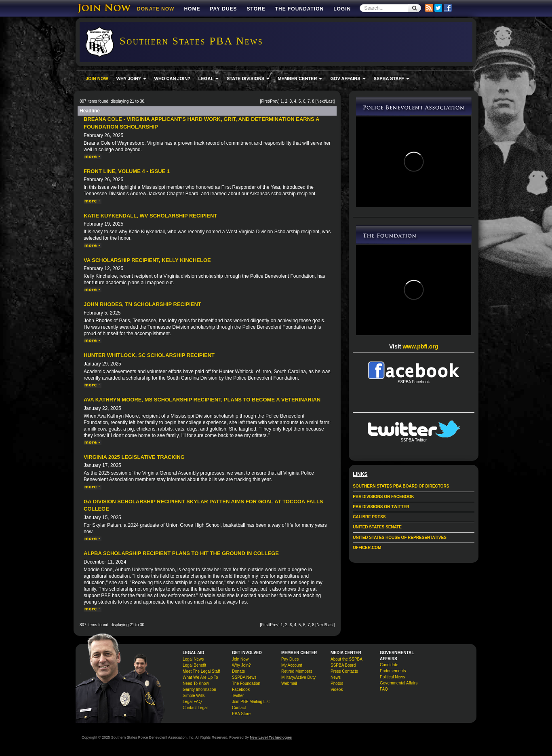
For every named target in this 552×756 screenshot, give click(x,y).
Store (256, 9)
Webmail (289, 683)
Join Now (240, 659)
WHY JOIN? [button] (131, 78)
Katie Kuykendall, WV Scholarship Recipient (150, 216)
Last (330, 101)
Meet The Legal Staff (201, 671)
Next (321, 101)
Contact (239, 708)
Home (192, 9)
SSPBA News (244, 677)
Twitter (238, 696)
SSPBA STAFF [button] (392, 78)
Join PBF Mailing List (251, 702)
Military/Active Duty (298, 677)
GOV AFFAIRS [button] (348, 78)
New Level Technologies (271, 737)
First (265, 101)
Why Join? (241, 665)
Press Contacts (344, 671)
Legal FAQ (192, 702)
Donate (238, 671)
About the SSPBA (347, 659)
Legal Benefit (194, 665)
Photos (337, 683)
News (336, 677)
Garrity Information (199, 689)
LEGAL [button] (209, 78)
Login (342, 9)
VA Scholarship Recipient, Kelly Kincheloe (147, 260)
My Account (292, 665)
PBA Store (241, 714)
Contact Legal (195, 708)
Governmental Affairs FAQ (399, 686)
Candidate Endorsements (393, 668)
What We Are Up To (200, 677)
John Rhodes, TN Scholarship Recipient (142, 304)
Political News (392, 677)
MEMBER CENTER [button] (300, 78)
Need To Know (196, 683)
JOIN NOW (97, 78)
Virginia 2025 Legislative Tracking (134, 457)
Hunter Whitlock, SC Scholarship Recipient (149, 355)
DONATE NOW (156, 9)
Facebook (241, 689)
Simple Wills (194, 696)
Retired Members (297, 671)
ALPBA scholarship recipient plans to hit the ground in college (181, 553)
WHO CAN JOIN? (172, 78)
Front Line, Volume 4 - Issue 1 (127, 171)
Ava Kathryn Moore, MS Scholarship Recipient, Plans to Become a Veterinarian (202, 400)
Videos (337, 689)
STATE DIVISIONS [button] (248, 78)
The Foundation (299, 9)
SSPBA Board (343, 665)
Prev (274, 101)
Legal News (193, 659)
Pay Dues (223, 9)
